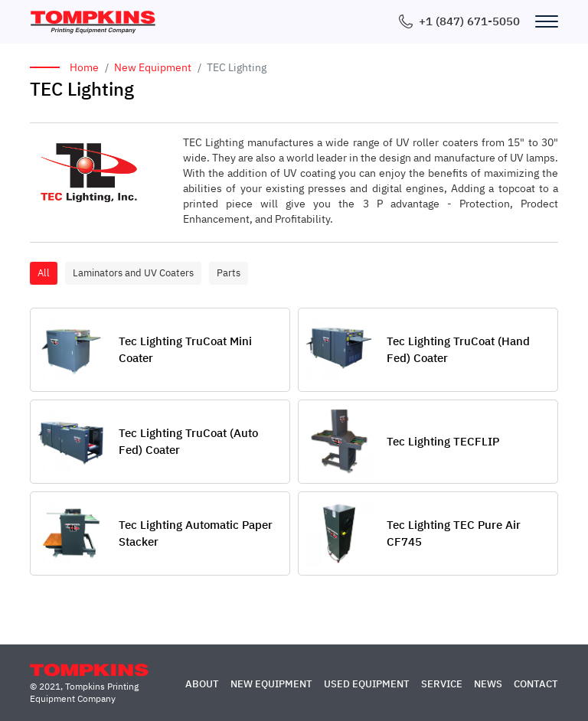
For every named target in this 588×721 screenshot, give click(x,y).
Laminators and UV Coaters (133, 273)
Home (84, 67)
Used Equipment (367, 684)
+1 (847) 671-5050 (469, 21)
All (44, 273)
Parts (229, 273)
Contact (536, 684)
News (488, 684)
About (202, 684)
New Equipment (153, 67)
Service (442, 684)
